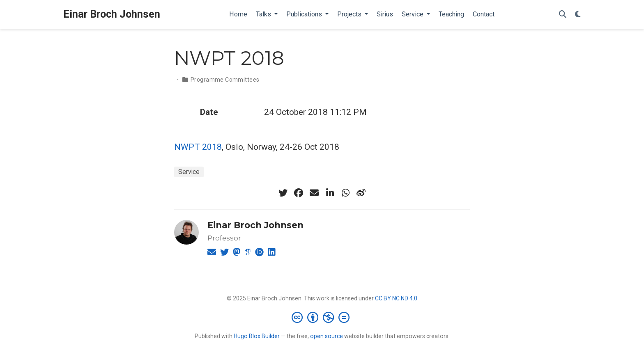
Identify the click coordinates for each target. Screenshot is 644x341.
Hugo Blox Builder (257, 336)
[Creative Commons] (322, 317)
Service (189, 172)
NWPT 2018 (198, 147)
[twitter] (283, 193)
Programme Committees (225, 80)
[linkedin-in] (330, 193)
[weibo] (361, 193)
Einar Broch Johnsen (112, 14)
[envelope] (314, 193)
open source (327, 336)
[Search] (563, 15)
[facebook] (299, 193)
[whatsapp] (345, 193)
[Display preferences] (578, 15)
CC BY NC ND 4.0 (396, 298)
